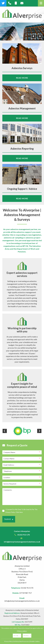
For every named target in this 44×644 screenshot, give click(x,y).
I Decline (27, 636)
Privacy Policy (8, 641)
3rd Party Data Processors (21, 641)
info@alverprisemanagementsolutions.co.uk (22, 542)
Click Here (19, 512)
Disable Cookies (35, 641)
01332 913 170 (24, 535)
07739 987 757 (26, 593)
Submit (9, 519)
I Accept (17, 636)
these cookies (22, 631)
